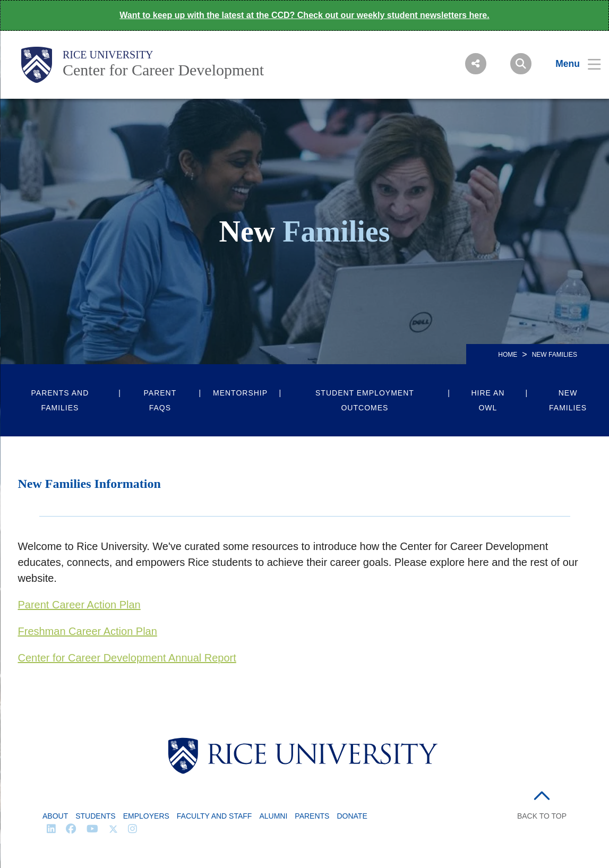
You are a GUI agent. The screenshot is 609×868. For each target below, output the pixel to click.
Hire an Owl (488, 400)
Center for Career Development (163, 70)
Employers (146, 816)
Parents (312, 816)
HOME (508, 355)
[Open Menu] (572, 64)
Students (95, 816)
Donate (352, 816)
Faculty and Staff (215, 816)
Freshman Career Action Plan (88, 631)
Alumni (273, 816)
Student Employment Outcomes (365, 400)
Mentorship (240, 393)
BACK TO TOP (542, 816)
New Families (568, 400)
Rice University (108, 55)
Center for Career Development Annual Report (127, 658)
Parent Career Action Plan (79, 605)
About (55, 816)
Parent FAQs (160, 400)
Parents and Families (60, 400)
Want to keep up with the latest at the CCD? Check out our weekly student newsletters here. (304, 15)
